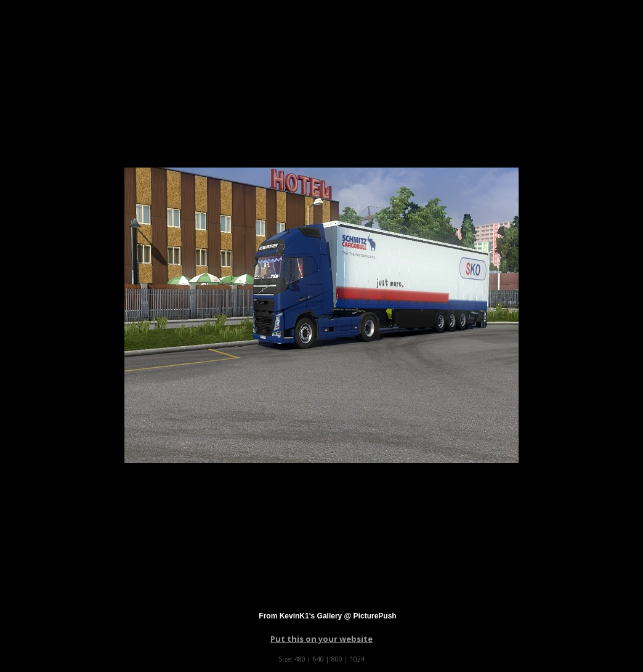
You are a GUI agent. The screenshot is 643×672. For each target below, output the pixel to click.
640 (318, 659)
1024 (357, 659)
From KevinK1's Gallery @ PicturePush (327, 616)
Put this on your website (321, 639)
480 (300, 659)
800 (337, 659)
